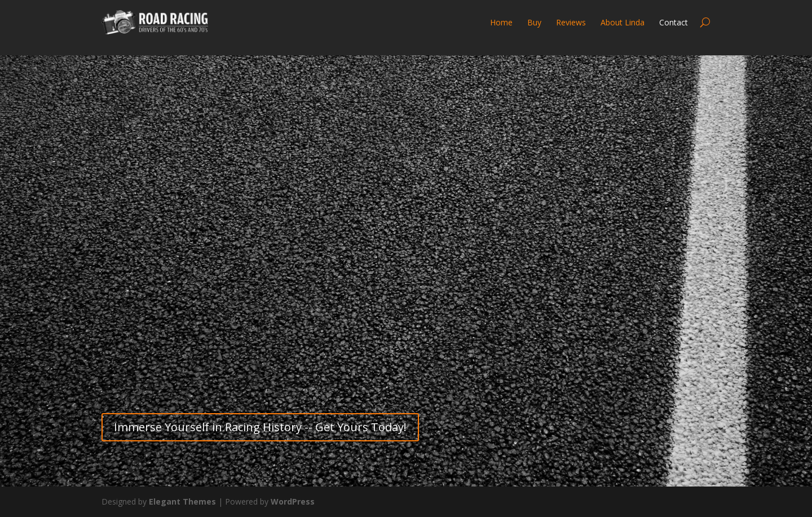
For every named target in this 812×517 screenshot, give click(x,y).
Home (501, 22)
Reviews (571, 22)
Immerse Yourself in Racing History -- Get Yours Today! (260, 427)
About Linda (623, 22)
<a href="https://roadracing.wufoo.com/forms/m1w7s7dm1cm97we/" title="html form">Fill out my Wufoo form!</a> (406, 235)
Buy (534, 22)
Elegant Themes (182, 501)
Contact (674, 22)
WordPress (293, 501)
